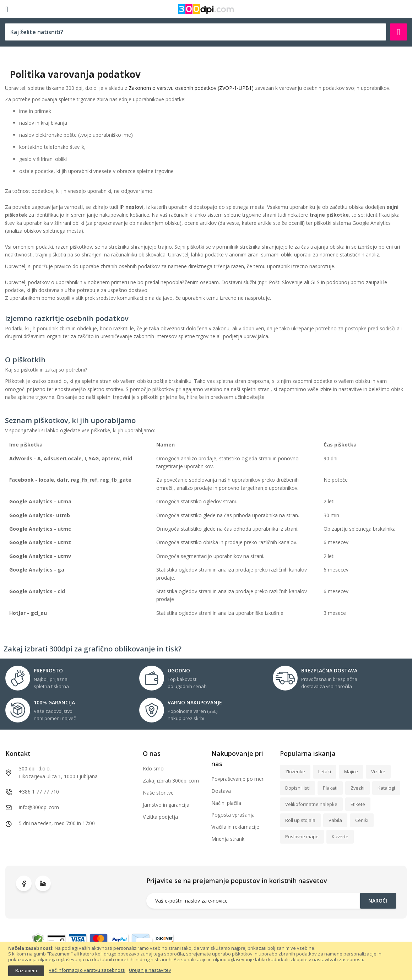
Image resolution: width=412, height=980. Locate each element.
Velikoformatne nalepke (311, 804)
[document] (206, 961)
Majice (351, 771)
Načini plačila (226, 803)
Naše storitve (158, 793)
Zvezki (357, 788)
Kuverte (340, 836)
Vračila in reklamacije (235, 827)
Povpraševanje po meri (238, 779)
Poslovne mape (302, 836)
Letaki (325, 771)
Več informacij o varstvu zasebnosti (87, 970)
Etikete (358, 804)
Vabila (335, 820)
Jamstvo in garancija (166, 805)
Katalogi (386, 788)
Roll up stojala (300, 820)
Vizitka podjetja (160, 817)
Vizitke (378, 771)
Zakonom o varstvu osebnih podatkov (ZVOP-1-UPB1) (191, 88)
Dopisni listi (297, 788)
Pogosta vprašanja (233, 815)
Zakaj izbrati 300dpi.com (171, 781)
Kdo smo (153, 768)
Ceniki (362, 820)
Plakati (330, 788)
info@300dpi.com (39, 807)
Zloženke (295, 771)
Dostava (221, 791)
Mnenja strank (228, 839)
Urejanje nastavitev (150, 970)
